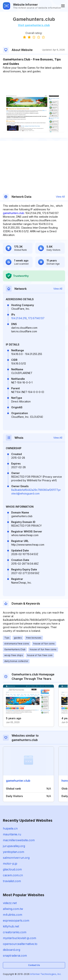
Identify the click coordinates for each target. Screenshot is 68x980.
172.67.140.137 (36, 318)
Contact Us (34, 965)
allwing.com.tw (13, 909)
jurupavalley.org (14, 846)
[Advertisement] (34, 84)
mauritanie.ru (12, 834)
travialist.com (12, 881)
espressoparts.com (16, 920)
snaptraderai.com (15, 956)
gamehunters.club (14, 213)
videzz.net (10, 903)
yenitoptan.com (14, 852)
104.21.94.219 (19, 318)
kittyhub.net (11, 926)
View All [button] (60, 197)
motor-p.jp (10, 864)
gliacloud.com (12, 869)
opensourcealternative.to (20, 944)
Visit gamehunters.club (34, 25)
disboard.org (12, 950)
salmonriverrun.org (16, 858)
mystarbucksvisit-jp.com (19, 938)
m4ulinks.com (13, 915)
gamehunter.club (18, 781)
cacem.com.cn (13, 875)
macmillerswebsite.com (19, 840)
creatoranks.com (15, 932)
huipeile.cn (10, 828)
